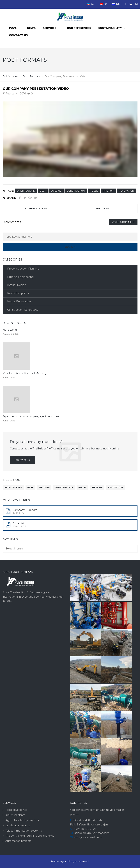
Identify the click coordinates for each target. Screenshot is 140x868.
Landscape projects (18, 825)
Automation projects (18, 841)
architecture (26, 191)
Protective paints (18, 293)
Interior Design (17, 285)
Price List (18, 523)
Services (50, 28)
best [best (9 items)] (30, 487)
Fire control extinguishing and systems (30, 836)
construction (76, 191)
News (31, 28)
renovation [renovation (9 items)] (115, 487)
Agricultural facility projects (22, 820)
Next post (103, 209)
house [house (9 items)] (82, 487)
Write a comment (123, 222)
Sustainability (110, 28)
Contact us (18, 35)
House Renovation (19, 301)
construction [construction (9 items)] (64, 487)
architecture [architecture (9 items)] (13, 487)
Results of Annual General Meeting (25, 373)
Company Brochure (25, 510)
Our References (79, 28)
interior (108, 191)
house (94, 191)
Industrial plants (15, 815)
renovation (126, 191)
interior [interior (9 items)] (97, 487)
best (43, 191)
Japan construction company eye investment (31, 416)
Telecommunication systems (24, 831)
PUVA (13, 28)
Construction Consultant (22, 310)
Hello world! (10, 330)
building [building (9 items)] (44, 487)
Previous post (38, 209)
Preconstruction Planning (23, 269)
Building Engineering (20, 277)
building (56, 191)
